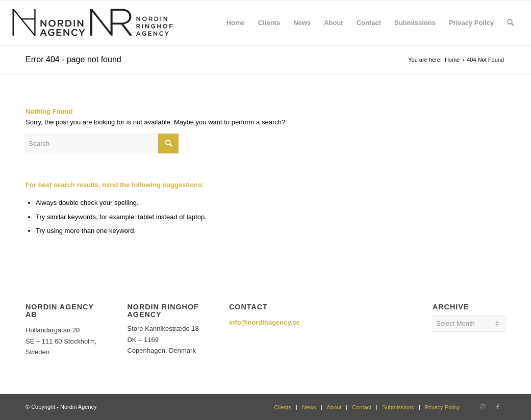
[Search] (510, 23)
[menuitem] (236, 23)
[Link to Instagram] (483, 407)
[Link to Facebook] (498, 407)
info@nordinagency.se (264, 322)
